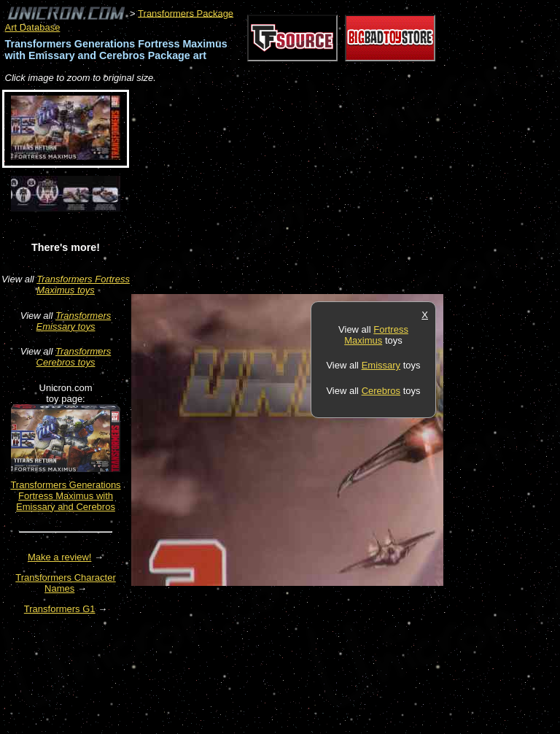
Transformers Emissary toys (74, 321)
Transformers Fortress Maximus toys (83, 285)
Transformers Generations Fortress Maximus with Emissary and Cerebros (65, 496)
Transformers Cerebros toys (74, 357)
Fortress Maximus (376, 335)
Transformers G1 (60, 609)
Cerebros (381, 391)
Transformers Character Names (66, 583)
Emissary (381, 365)
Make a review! (59, 557)
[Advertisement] (302, 190)
